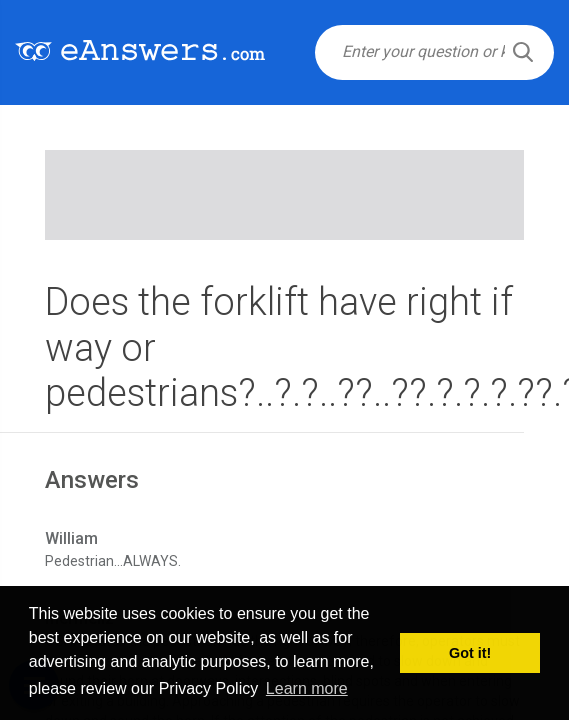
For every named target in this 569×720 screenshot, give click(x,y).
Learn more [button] (307, 688)
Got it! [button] (470, 653)
